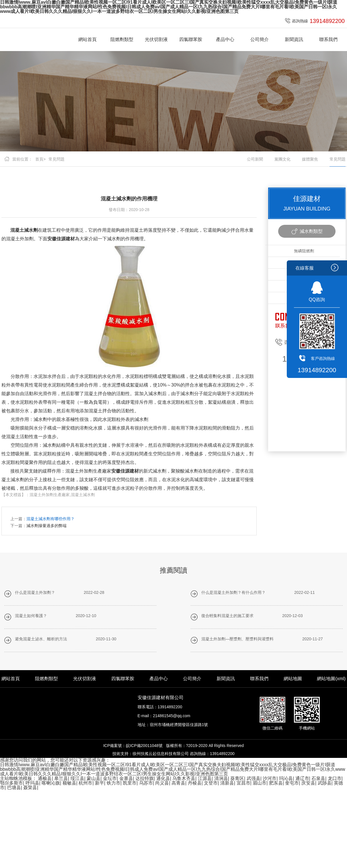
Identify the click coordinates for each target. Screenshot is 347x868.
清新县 (227, 783)
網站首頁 (87, 39)
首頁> (40, 159)
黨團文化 (282, 159)
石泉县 (318, 778)
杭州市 (85, 783)
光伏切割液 (156, 39)
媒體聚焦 (310, 159)
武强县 (254, 778)
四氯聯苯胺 (191, 39)
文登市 (211, 783)
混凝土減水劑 (24, 230)
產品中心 (225, 39)
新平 (100, 783)
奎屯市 (292, 783)
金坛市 (110, 778)
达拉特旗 (145, 778)
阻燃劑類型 (122, 39)
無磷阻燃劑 (304, 251)
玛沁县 (286, 778)
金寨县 (126, 778)
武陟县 (325, 783)
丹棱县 (195, 783)
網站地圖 (293, 679)
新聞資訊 (294, 39)
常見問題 (56, 159)
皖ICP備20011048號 (144, 746)
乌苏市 (146, 783)
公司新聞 (255, 159)
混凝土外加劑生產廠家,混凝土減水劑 (62, 495)
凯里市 (130, 783)
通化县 (163, 778)
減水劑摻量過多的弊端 (46, 526)
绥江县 (77, 778)
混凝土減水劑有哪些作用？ (50, 519)
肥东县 (276, 783)
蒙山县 (93, 778)
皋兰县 (61, 778)
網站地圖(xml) (331, 679)
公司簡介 (260, 39)
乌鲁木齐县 (184, 778)
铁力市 (114, 783)
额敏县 (69, 783)
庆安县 (308, 783)
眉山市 (260, 783)
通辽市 (302, 778)
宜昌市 (243, 783)
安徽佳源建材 (61, 239)
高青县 (178, 783)
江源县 (205, 778)
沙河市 (270, 778)
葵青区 (237, 778)
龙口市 (335, 778)
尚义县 (162, 783)
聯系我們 (328, 39)
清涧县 (221, 778)
